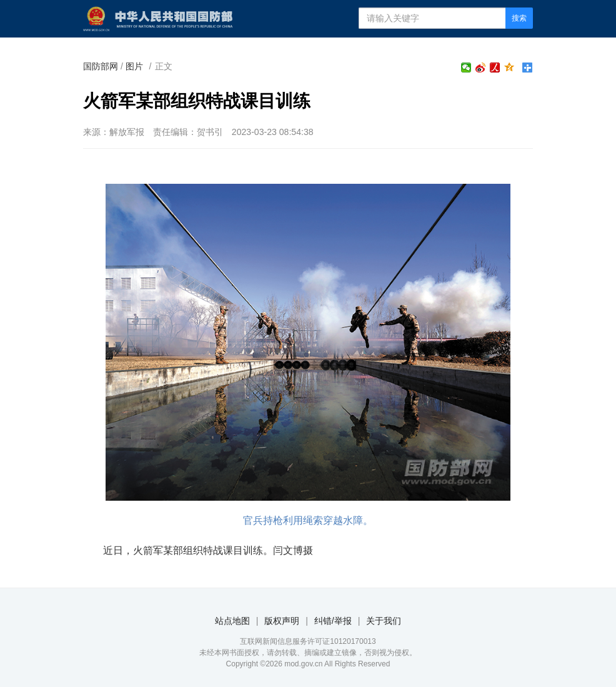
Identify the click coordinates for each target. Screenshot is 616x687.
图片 (134, 66)
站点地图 (232, 621)
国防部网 (101, 66)
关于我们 (384, 621)
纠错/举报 (333, 621)
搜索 (519, 18)
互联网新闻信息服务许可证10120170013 (308, 641)
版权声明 (282, 621)
